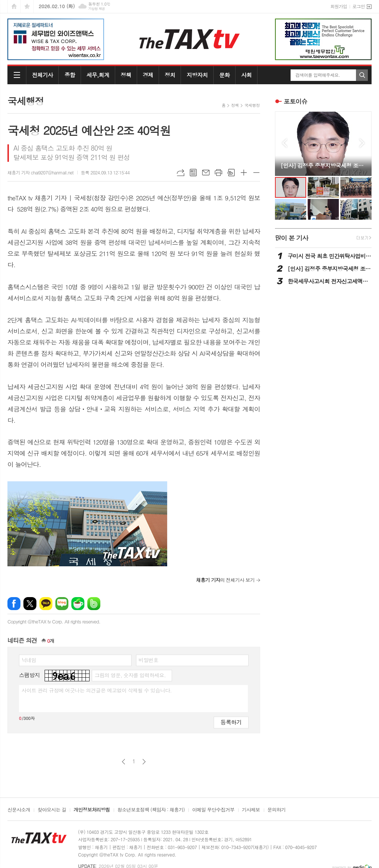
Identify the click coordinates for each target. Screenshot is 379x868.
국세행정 (252, 105)
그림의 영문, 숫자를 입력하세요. (130, 675)
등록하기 (231, 722)
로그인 (359, 6)
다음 (144, 762)
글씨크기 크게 (244, 173)
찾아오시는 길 (52, 810)
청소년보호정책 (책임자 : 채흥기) (151, 810)
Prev (284, 143)
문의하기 (277, 810)
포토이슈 (295, 101)
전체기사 (42, 75)
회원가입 (339, 6)
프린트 (218, 173)
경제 (148, 75)
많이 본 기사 (291, 238)
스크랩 (231, 173)
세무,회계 (98, 75)
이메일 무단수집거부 (213, 810)
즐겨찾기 (27, 6)
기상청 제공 (96, 9)
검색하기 (362, 75)
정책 (126, 75)
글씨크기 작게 (256, 173)
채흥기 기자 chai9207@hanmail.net (41, 172)
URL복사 (181, 173)
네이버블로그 (62, 604)
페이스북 (14, 604)
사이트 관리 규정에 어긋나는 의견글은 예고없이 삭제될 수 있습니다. (97, 690)
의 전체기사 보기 (225, 580)
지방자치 (197, 75)
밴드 (94, 604)
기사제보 (251, 810)
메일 (206, 173)
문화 (224, 75)
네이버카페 (78, 604)
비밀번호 (148, 660)
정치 (170, 75)
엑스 (30, 604)
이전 (124, 762)
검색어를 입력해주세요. (318, 75)
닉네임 (29, 660)
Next (362, 143)
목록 (193, 173)
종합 (69, 75)
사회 (246, 75)
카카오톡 (46, 604)
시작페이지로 (14, 6)
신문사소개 (19, 810)
